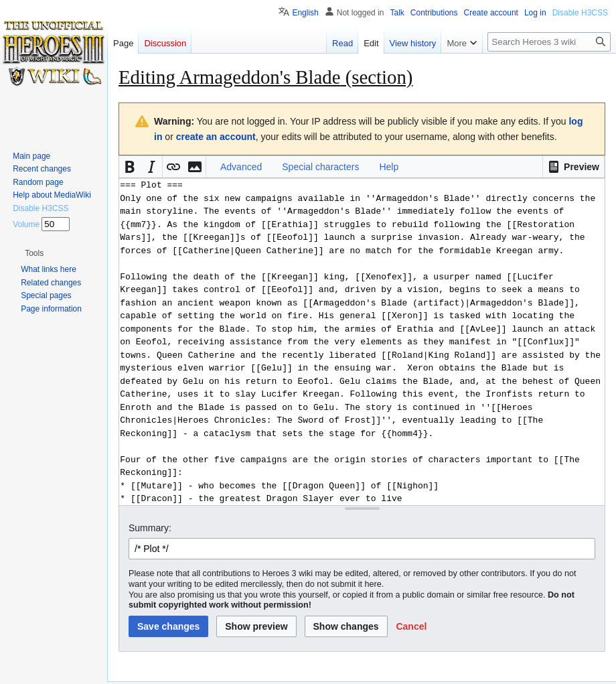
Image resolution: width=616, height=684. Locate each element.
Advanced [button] (241, 167)
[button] (573, 167)
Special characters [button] (320, 167)
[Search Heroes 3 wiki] (549, 42)
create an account (216, 137)
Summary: (150, 528)
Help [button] (389, 167)
